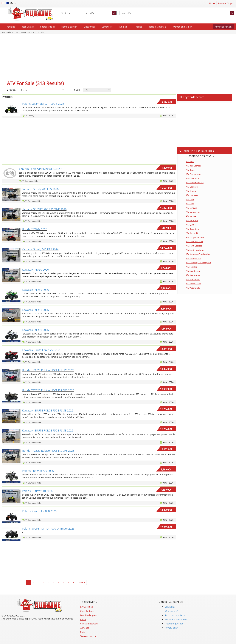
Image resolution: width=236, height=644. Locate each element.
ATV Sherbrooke (193, 275)
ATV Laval (190, 199)
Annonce (85, 628)
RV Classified (87, 607)
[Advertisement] (118, 58)
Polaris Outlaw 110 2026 (37, 491)
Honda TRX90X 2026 (35, 229)
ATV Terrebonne (193, 279)
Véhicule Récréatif (89, 624)
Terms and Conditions (176, 619)
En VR (83, 619)
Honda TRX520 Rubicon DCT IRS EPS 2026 (48, 370)
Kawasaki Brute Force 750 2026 (42, 350)
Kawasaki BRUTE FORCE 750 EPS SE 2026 (48, 410)
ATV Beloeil (191, 170)
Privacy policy (172, 628)
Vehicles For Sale (23, 32)
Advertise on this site (175, 615)
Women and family (182, 27)
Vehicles (11, 27)
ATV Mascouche (193, 212)
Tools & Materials (158, 27)
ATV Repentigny (193, 229)
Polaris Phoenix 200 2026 (38, 471)
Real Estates (28, 27)
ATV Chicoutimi (192, 178)
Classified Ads (87, 611)
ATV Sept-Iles (191, 267)
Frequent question (174, 624)
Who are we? (171, 611)
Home (212, 3)
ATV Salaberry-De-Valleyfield (198, 263)
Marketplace (8, 32)
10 (74, 582)
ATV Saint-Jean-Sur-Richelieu (198, 254)
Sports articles (48, 27)
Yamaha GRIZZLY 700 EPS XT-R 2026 (44, 209)
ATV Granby (29, 116)
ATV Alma (190, 162)
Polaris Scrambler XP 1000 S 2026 (43, 104)
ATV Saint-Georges (194, 246)
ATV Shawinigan (193, 271)
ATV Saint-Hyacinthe (195, 250)
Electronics (89, 27)
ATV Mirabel (191, 216)
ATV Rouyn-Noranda (195, 237)
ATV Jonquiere (192, 195)
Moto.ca (84, 632)
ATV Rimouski (192, 233)
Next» (82, 582)
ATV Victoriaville (193, 288)
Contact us (170, 607)
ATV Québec (191, 225)
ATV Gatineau (192, 187)
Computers (107, 27)
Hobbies (138, 27)
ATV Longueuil (192, 208)
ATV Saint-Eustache (194, 242)
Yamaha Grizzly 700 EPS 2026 (40, 189)
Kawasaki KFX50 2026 (35, 290)
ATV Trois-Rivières (193, 284)
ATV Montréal (192, 220)
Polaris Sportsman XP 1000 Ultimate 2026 (48, 528)
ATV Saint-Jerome (193, 258)
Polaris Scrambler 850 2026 (39, 511)
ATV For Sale (38, 32)
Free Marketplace (89, 615)
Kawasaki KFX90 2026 (35, 270)
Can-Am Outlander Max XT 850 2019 (42, 169)
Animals (123, 27)
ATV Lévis (190, 204)
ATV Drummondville (29, 181)
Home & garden (69, 27)
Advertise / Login (225, 3)
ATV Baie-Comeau (194, 166)
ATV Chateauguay (194, 174)
